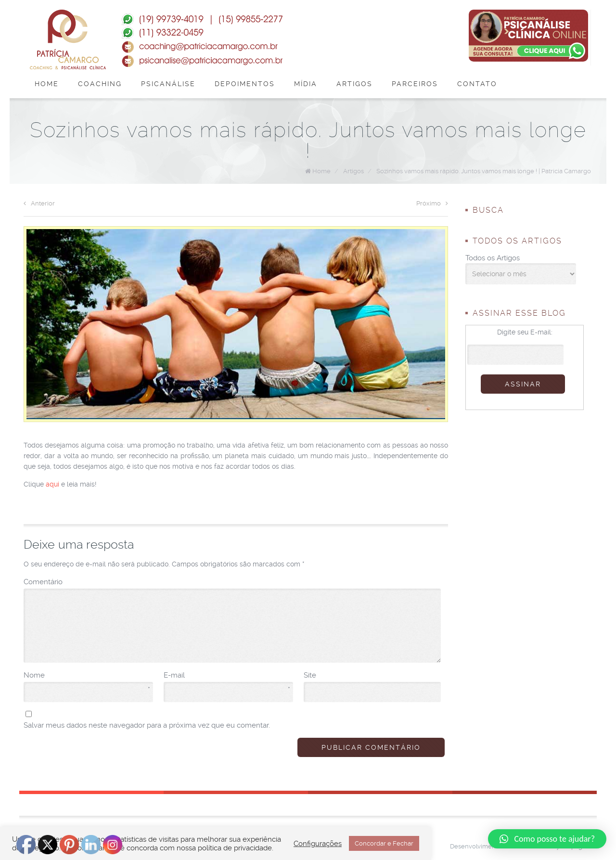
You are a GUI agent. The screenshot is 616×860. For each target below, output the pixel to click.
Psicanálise (168, 84)
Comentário (43, 582)
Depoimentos (245, 84)
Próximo (432, 203)
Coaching (100, 84)
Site (310, 675)
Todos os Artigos (493, 258)
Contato (477, 84)
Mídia (306, 84)
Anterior (39, 203)
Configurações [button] (318, 844)
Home (47, 84)
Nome (87, 676)
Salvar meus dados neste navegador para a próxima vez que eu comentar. (147, 725)
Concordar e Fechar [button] (384, 843)
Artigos (354, 84)
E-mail (227, 676)
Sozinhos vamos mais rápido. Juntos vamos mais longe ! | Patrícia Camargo (484, 171)
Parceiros (415, 84)
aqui (52, 484)
